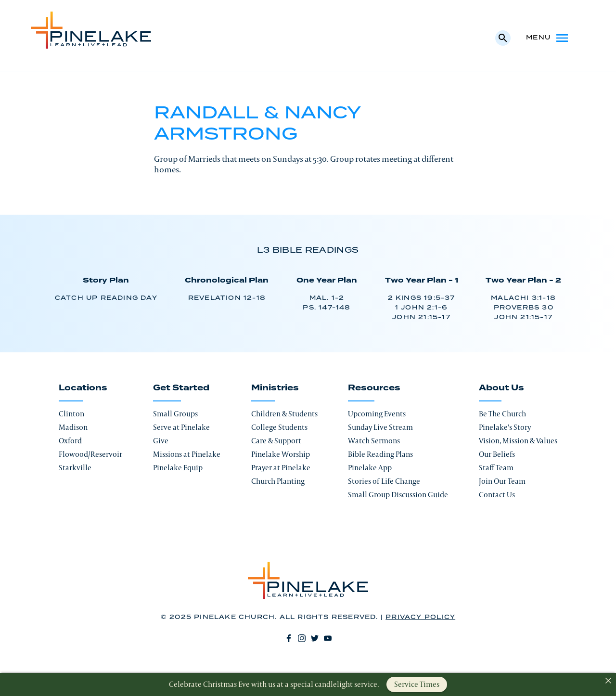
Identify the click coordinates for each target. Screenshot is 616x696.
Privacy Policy (420, 617)
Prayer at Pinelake (281, 468)
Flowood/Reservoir (90, 454)
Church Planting (278, 481)
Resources (374, 388)
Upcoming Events (377, 414)
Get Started (181, 388)
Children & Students (284, 414)
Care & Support (276, 441)
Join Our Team (502, 481)
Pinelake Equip (178, 468)
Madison (73, 427)
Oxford (70, 441)
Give (161, 441)
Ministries (275, 388)
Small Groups (175, 414)
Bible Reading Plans (380, 454)
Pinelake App (370, 468)
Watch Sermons (374, 441)
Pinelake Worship (281, 454)
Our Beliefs (497, 454)
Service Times (417, 684)
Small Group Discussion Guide (398, 495)
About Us (501, 388)
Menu (548, 38)
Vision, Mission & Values (518, 441)
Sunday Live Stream (380, 427)
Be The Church (502, 414)
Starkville (75, 468)
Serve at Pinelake (181, 427)
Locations (83, 388)
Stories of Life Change (384, 481)
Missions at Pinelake (187, 454)
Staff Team (496, 468)
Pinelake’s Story (505, 427)
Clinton (71, 414)
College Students (279, 427)
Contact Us (497, 495)
